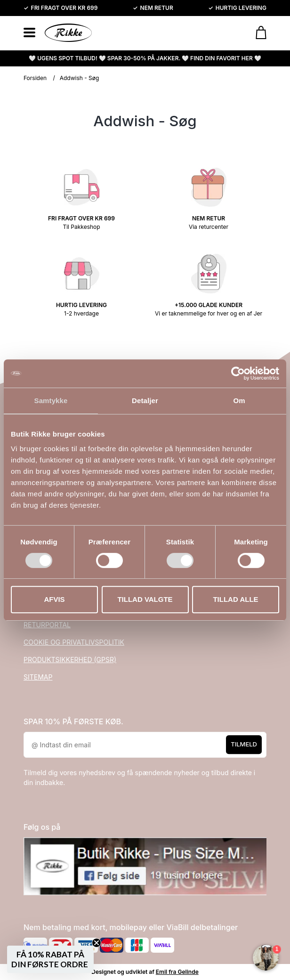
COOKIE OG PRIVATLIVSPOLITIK (74, 642)
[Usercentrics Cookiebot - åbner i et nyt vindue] (238, 373)
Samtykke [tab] (51, 401)
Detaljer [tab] (145, 401)
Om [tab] (239, 401)
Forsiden (35, 78)
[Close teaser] (97, 943)
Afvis (54, 599)
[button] (50, 959)
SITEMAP (38, 677)
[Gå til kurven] (256, 32)
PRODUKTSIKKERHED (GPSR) (70, 660)
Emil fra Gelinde (177, 972)
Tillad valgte (145, 599)
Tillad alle (235, 599)
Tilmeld (244, 744)
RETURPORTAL (47, 625)
